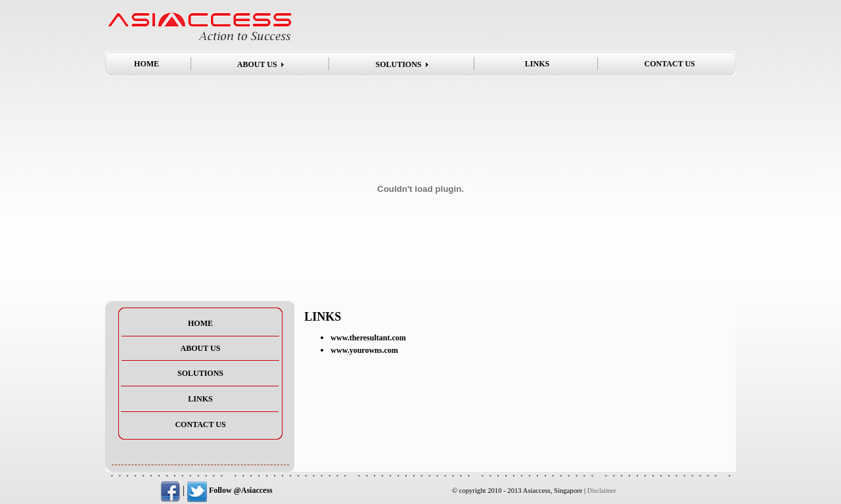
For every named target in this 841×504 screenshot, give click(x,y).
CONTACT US (670, 64)
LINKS (537, 64)
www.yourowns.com (364, 350)
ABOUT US (257, 64)
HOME (147, 64)
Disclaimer (602, 491)
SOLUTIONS (398, 64)
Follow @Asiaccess (230, 490)
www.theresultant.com (368, 338)
